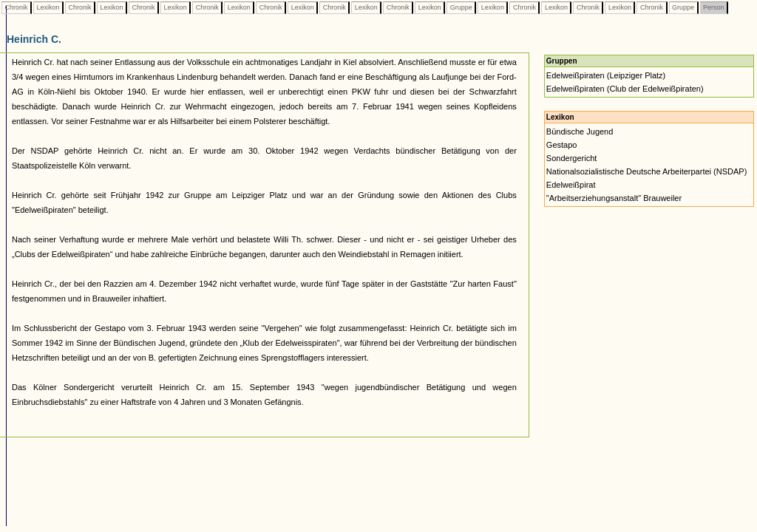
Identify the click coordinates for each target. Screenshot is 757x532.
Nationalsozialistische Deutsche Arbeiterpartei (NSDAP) (646, 171)
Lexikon (48, 7)
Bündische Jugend (580, 132)
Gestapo (562, 145)
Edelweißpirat (571, 185)
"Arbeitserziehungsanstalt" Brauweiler (614, 198)
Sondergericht (572, 158)
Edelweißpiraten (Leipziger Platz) (606, 75)
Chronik (16, 7)
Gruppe (461, 7)
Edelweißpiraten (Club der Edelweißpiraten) (625, 89)
